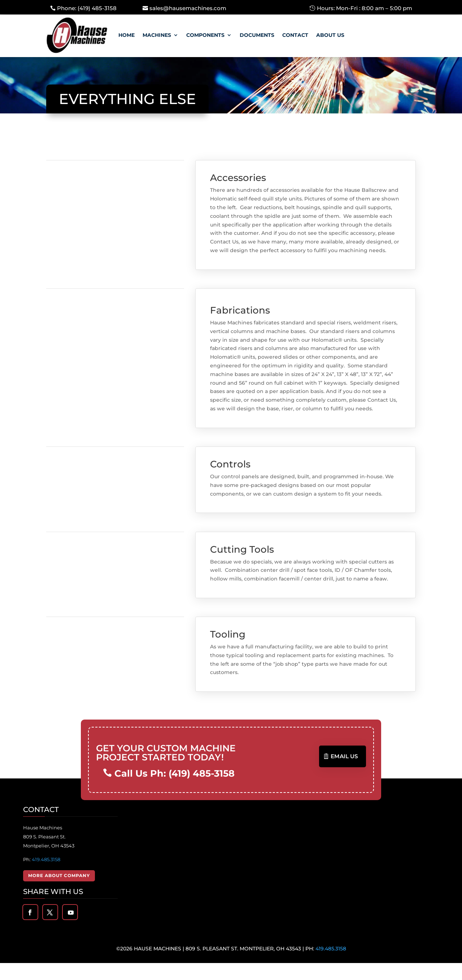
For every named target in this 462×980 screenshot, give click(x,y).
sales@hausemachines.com (188, 8)
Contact (295, 35)
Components (205, 35)
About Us (330, 35)
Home (127, 35)
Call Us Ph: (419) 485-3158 (173, 790)
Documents (257, 35)
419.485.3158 (46, 876)
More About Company (59, 892)
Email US (345, 774)
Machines (157, 35)
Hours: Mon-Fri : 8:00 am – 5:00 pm (365, 8)
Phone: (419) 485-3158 (87, 8)
